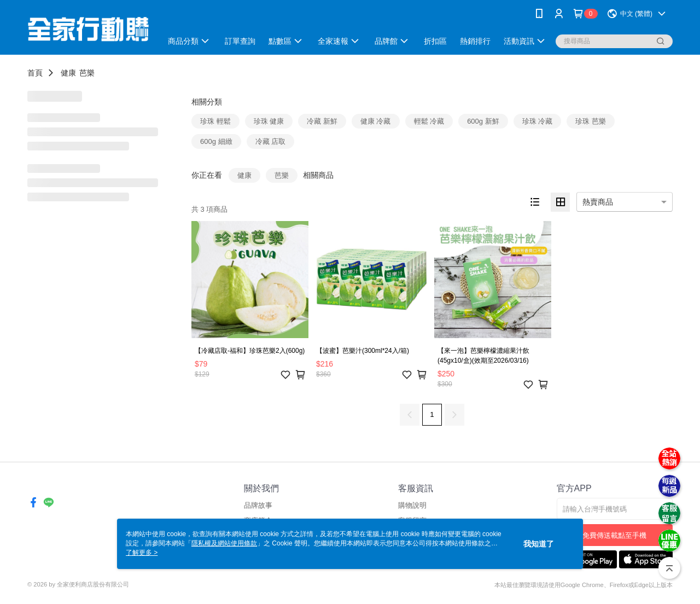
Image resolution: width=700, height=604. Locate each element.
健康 (68, 73)
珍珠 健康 (269, 121)
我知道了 (539, 544)
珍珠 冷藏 (538, 121)
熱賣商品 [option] (598, 202)
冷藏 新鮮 (322, 121)
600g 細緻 (216, 141)
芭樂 (87, 73)
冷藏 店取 (271, 141)
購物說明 (412, 505)
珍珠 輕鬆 (215, 121)
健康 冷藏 (376, 121)
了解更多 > (142, 553)
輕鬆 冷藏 (429, 121)
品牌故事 (258, 505)
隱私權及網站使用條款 (224, 543)
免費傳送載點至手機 (614, 535)
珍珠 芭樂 (591, 121)
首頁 (35, 73)
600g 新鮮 (483, 121)
